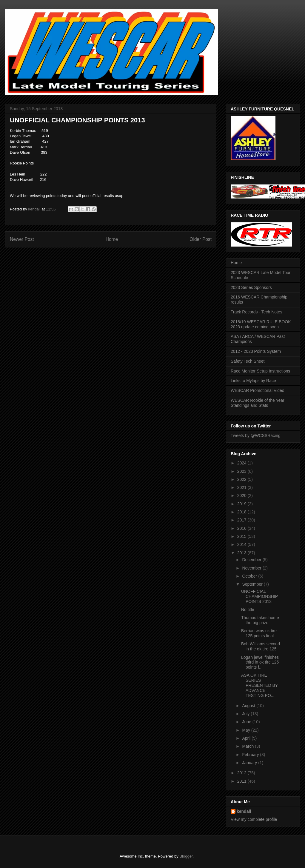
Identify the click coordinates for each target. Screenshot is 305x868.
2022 (242, 479)
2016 (242, 528)
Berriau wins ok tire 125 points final (259, 633)
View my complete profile (254, 819)
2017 (242, 520)
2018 (242, 512)
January (250, 763)
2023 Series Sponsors (251, 287)
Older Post (201, 239)
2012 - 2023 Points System (256, 351)
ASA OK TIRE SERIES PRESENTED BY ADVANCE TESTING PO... (259, 685)
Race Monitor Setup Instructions (260, 371)
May (247, 730)
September (253, 584)
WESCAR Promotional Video (257, 390)
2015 (242, 536)
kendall (244, 811)
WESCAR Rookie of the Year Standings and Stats (258, 403)
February (251, 755)
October (250, 576)
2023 (242, 471)
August (249, 706)
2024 (242, 463)
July (246, 714)
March (248, 746)
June (247, 722)
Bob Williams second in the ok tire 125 (261, 646)
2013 (242, 553)
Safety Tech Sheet (248, 361)
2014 (242, 544)
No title (248, 610)
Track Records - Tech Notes (257, 312)
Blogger (186, 856)
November (252, 568)
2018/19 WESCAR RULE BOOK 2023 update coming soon (261, 324)
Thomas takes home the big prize (260, 620)
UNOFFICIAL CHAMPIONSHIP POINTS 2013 (259, 596)
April (247, 738)
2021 (242, 487)
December (252, 560)
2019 (242, 504)
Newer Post (22, 239)
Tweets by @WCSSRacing (256, 435)
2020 (242, 495)
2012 (242, 773)
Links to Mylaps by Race (253, 381)
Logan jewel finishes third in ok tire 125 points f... (260, 662)
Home (112, 239)
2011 (242, 781)
